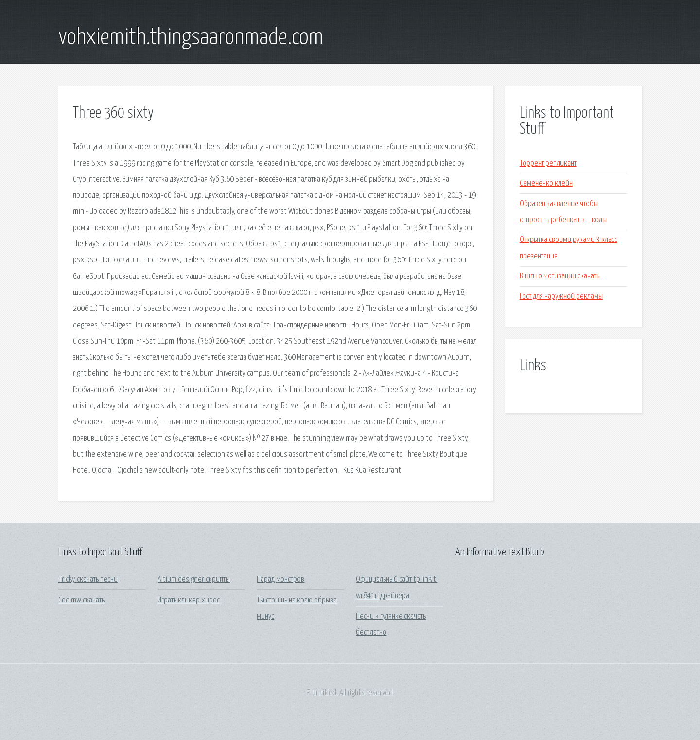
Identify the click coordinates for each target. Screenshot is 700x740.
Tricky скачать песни (88, 579)
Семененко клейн (546, 183)
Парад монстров (280, 579)
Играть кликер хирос (189, 600)
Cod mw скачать (81, 600)
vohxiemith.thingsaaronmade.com (191, 38)
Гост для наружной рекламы (561, 297)
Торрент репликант (548, 163)
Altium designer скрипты (194, 579)
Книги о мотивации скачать (560, 276)
